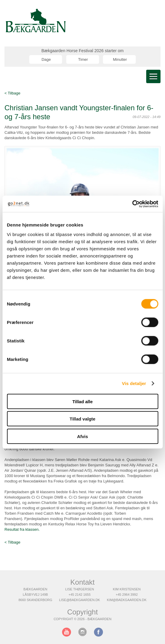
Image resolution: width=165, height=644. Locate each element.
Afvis (82, 436)
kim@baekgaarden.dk (127, 600)
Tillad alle (82, 401)
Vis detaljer (134, 383)
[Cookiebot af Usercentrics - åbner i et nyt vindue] (132, 204)
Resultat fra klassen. (22, 529)
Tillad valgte (82, 419)
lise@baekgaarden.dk (80, 600)
